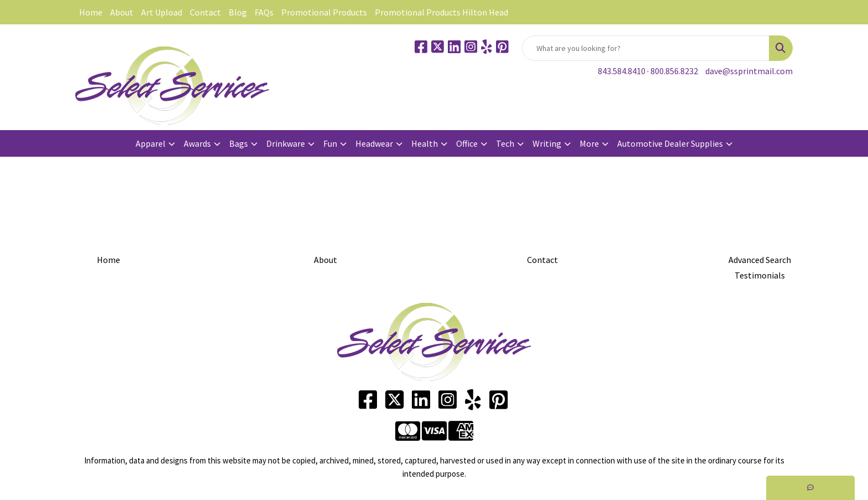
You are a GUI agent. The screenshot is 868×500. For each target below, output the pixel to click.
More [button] (589, 143)
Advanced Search (760, 260)
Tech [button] (505, 143)
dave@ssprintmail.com (749, 71)
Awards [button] (197, 143)
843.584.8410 (622, 71)
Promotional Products (324, 12)
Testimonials (760, 275)
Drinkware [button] (286, 143)
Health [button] (425, 143)
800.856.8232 (674, 71)
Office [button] (467, 143)
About (122, 12)
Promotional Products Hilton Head (441, 12)
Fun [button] (330, 143)
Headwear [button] (374, 143)
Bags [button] (239, 143)
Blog (238, 12)
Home (91, 12)
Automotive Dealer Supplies (670, 143)
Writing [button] (547, 143)
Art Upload (162, 12)
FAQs (264, 12)
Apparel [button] (151, 143)
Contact (205, 12)
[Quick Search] (646, 48)
